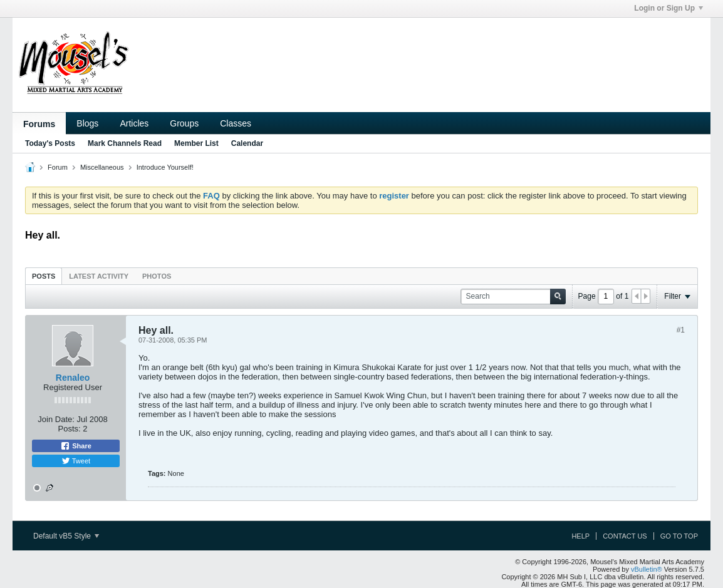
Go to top (679, 536)
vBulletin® (647, 569)
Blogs (87, 123)
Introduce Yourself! (165, 167)
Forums (39, 124)
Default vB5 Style (66, 536)
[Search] (513, 297)
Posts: (70, 429)
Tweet (76, 461)
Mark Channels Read (125, 143)
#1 (681, 330)
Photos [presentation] (157, 276)
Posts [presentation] (44, 276)
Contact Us (625, 536)
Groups (184, 123)
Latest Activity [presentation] (99, 276)
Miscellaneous (102, 167)
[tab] (44, 276)
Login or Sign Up (668, 8)
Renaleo (73, 378)
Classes (236, 123)
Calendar (247, 143)
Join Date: (56, 419)
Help (580, 536)
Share (76, 446)
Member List (196, 143)
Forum (58, 167)
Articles (134, 123)
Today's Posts (50, 143)
